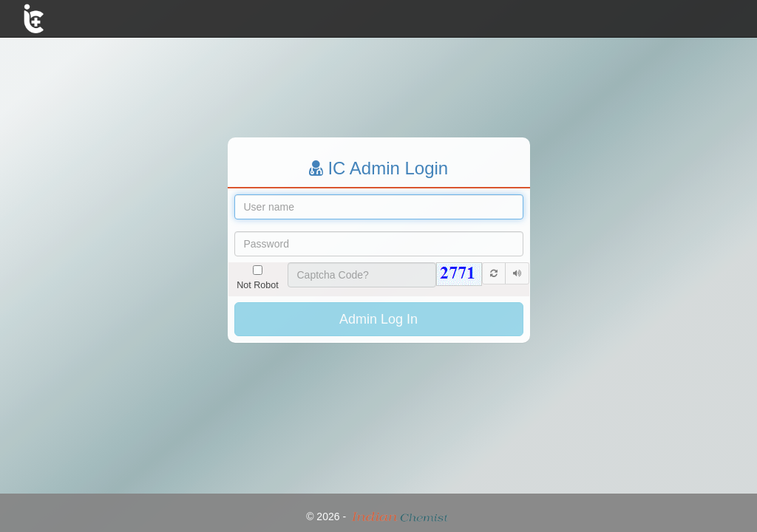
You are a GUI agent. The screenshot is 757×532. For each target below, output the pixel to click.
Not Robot (258, 278)
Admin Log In (378, 319)
